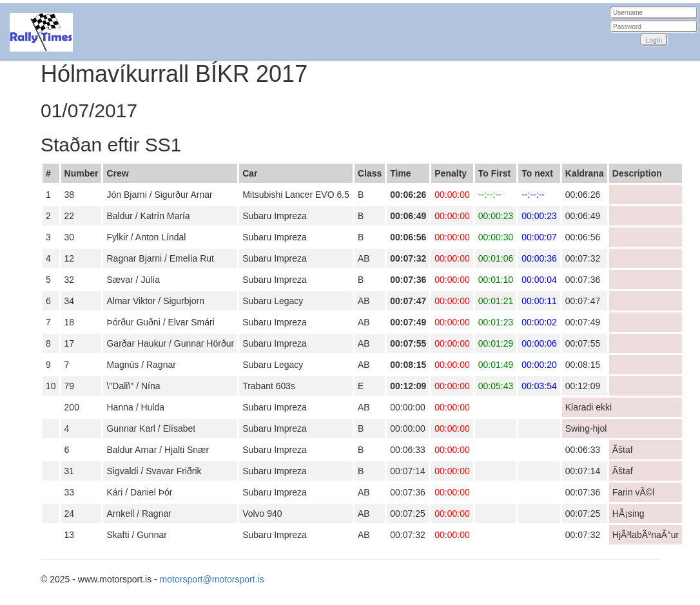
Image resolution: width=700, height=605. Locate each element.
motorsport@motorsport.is (212, 579)
